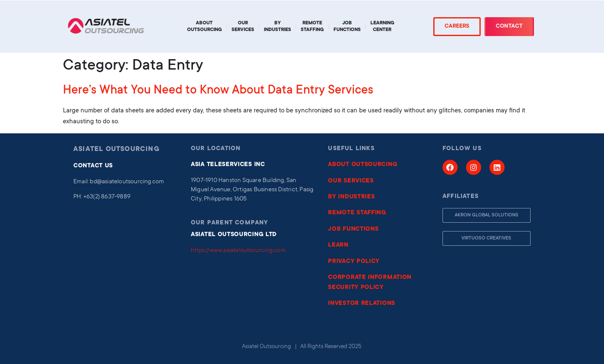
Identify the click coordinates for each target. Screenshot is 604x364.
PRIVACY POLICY (354, 262)
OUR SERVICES (351, 181)
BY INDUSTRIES (351, 197)
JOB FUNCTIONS (353, 229)
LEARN (338, 245)
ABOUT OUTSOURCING (363, 165)
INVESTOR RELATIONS (362, 304)
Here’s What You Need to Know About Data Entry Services (218, 91)
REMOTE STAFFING (357, 213)
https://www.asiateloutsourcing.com (238, 251)
